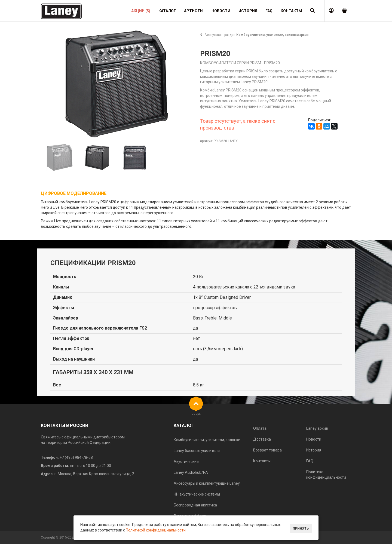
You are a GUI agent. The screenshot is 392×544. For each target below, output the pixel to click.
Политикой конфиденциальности (156, 530)
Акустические (186, 462)
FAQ (310, 461)
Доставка (262, 439)
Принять (301, 528)
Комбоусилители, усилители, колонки (207, 440)
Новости (314, 439)
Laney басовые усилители (197, 451)
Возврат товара (267, 450)
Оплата (260, 428)
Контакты (262, 461)
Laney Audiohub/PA (191, 472)
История (314, 450)
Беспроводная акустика (195, 505)
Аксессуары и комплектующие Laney (207, 483)
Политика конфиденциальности (326, 475)
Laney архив (317, 428)
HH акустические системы (197, 494)
